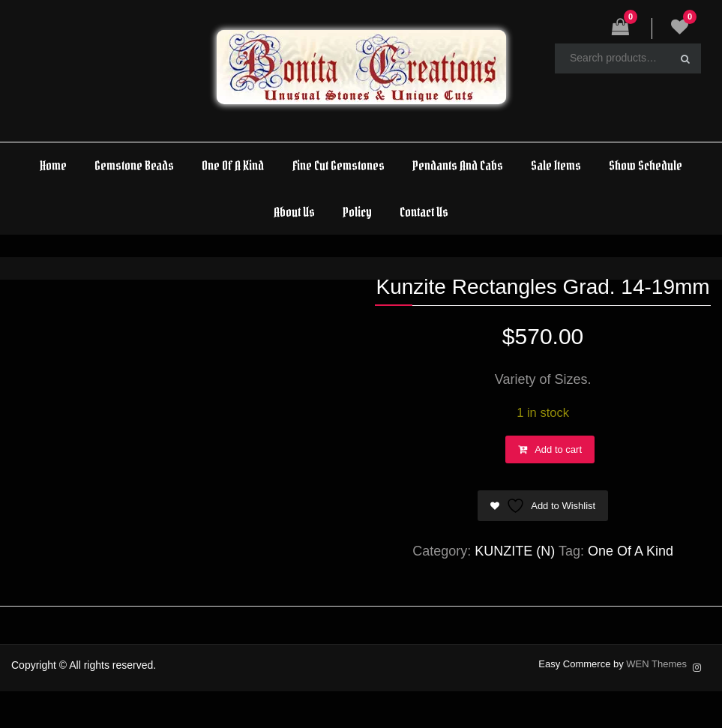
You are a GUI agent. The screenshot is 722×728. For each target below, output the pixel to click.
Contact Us (424, 212)
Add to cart (558, 449)
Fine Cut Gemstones (339, 165)
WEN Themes (656, 664)
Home (53, 165)
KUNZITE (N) (515, 551)
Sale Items (556, 165)
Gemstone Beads (134, 165)
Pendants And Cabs (458, 165)
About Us (294, 212)
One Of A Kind (233, 165)
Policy (357, 212)
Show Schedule (646, 165)
